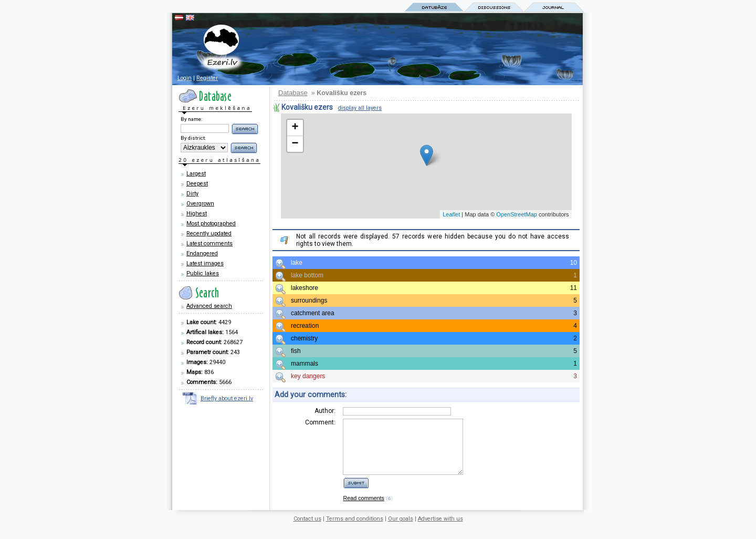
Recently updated (209, 234)
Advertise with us (440, 530)
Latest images (205, 263)
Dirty (192, 194)
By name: (191, 119)
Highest (197, 214)
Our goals (401, 530)
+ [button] (295, 128)
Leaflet (451, 214)
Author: (325, 411)
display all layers (360, 108)
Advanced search (209, 306)
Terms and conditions (355, 530)
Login (185, 78)
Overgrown (200, 204)
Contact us (307, 530)
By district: (193, 138)
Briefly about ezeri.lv (227, 398)
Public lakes (203, 273)
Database (293, 93)
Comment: (320, 422)
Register (207, 78)
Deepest (197, 184)
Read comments (364, 509)
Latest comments (209, 243)
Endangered (202, 253)
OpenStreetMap (517, 214)
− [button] (295, 144)
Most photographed (211, 224)
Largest (196, 174)
